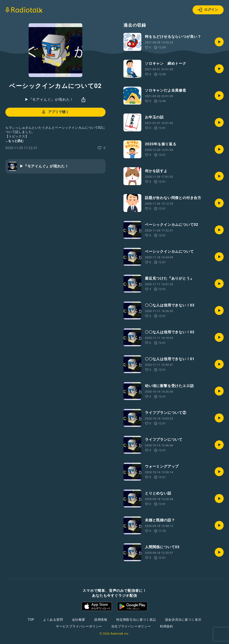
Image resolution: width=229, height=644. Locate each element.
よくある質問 (53, 620)
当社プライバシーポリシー (131, 626)
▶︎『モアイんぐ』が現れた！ (49, 99)
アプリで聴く (55, 112)
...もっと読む (15, 141)
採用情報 (101, 620)
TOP (31, 620)
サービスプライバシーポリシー (79, 626)
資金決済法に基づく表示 (183, 620)
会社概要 (79, 620)
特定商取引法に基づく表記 (136, 620)
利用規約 (166, 626)
